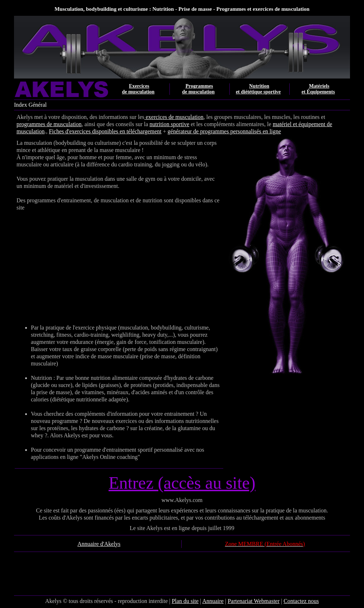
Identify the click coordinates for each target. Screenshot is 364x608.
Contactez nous (301, 601)
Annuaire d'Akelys (99, 544)
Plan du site (185, 601)
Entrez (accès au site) (182, 483)
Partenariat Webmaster (254, 601)
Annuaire (213, 601)
